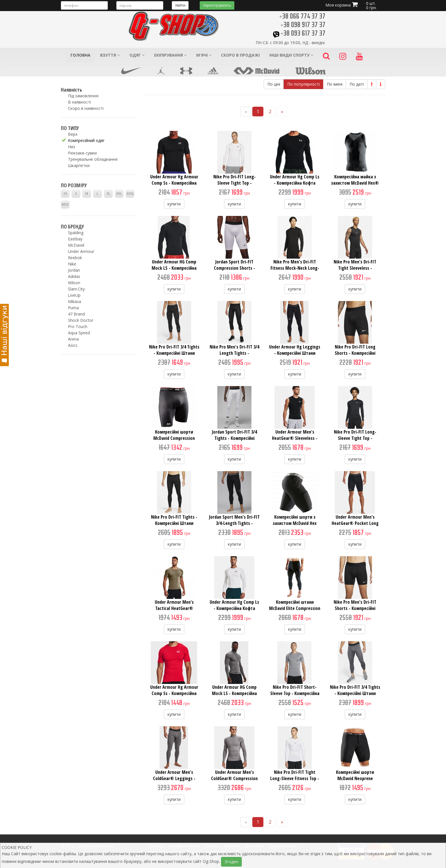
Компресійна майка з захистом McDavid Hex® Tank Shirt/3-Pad (355, 183)
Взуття (110, 55)
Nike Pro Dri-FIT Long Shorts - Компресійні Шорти (355, 353)
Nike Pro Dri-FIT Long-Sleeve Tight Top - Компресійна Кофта (235, 183)
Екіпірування (170, 55)
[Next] (282, 112)
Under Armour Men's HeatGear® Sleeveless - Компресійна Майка (295, 438)
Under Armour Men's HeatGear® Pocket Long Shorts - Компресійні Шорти (355, 526)
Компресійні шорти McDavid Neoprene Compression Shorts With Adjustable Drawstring (355, 782)
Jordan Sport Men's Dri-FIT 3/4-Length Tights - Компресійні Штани (234, 523)
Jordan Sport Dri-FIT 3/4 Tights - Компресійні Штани (234, 438)
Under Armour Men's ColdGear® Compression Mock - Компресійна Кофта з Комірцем (234, 782)
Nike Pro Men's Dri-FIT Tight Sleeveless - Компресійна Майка (355, 268)
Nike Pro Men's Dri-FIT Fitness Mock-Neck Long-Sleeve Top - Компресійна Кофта (295, 271)
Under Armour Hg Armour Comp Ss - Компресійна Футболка (174, 183)
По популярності (303, 84)
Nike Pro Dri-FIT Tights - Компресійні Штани (174, 520)
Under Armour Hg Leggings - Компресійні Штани (295, 350)
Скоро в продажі (240, 55)
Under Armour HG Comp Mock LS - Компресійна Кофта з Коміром (174, 268)
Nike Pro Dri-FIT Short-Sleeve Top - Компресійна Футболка (295, 693)
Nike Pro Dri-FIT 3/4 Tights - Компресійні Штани (174, 350)
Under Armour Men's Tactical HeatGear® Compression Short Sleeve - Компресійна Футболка (174, 611)
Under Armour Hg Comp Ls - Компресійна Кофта (295, 180)
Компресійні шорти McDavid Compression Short (174, 438)
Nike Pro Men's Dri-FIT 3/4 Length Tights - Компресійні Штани (234, 353)
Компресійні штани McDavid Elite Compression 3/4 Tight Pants (295, 608)
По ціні (274, 84)
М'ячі (204, 55)
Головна (80, 55)
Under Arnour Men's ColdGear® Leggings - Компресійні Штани (174, 778)
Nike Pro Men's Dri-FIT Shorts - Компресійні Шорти (355, 608)
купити (174, 204)
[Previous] (246, 112)
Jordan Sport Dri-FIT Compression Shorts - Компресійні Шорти (235, 268)
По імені (335, 84)
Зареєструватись (217, 5)
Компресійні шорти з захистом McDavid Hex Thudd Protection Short (295, 523)
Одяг (137, 55)
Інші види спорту (291, 55)
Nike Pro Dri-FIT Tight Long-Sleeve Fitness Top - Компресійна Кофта (295, 778)
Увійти (180, 5)
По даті (357, 84)
